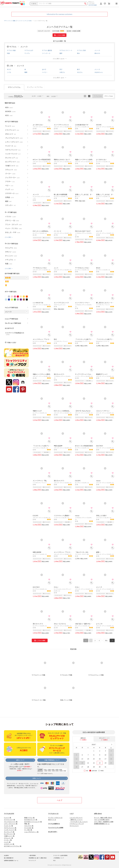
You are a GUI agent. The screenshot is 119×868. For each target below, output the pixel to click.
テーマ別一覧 (28, 830)
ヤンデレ (27, 53)
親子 (78, 69)
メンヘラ (24, 47)
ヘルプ (59, 800)
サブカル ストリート (66, 50)
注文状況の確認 (93, 5)
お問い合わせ (98, 814)
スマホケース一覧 (9, 844)
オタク (9, 69)
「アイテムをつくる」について (79, 822)
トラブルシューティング (77, 824)
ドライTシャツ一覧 (9, 820)
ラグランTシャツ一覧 (10, 828)
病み (78, 53)
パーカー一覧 (8, 840)
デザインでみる (109, 96)
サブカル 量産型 (47, 50)
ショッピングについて (76, 818)
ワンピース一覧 (8, 826)
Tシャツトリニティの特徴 (56, 828)
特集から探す (12, 342)
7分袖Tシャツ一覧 (9, 836)
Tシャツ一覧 (8, 818)
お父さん (80, 72)
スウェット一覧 (8, 838)
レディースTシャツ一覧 (11, 824)
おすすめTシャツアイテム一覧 (13, 846)
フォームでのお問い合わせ (102, 820)
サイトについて (74, 826)
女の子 (44, 69)
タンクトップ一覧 (9, 832)
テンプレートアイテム (35, 87)
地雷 (8, 53)
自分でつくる (52, 820)
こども (9, 72)
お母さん (62, 72)
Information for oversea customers (59, 14)
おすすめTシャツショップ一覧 (33, 822)
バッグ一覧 (7, 842)
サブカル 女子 (29, 50)
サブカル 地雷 (11, 50)
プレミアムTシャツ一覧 (11, 822)
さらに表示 (59, 59)
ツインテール (46, 53)
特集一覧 (27, 824)
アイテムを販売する (54, 824)
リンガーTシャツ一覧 (10, 830)
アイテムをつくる (53, 814)
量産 (61, 53)
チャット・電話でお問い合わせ (103, 818)
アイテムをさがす (9, 814)
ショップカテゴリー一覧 (31, 832)
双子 (61, 69)
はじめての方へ (53, 832)
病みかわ (97, 53)
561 (106, 640)
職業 (26, 72)
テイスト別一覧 (29, 828)
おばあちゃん (99, 72)
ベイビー (45, 72)
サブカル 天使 (81, 50)
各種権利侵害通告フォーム (102, 824)
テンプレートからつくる (55, 818)
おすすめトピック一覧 (31, 820)
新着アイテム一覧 (29, 818)
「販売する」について (76, 820)
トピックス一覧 (29, 826)
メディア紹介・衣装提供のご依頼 (104, 822)
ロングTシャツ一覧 (9, 834)
